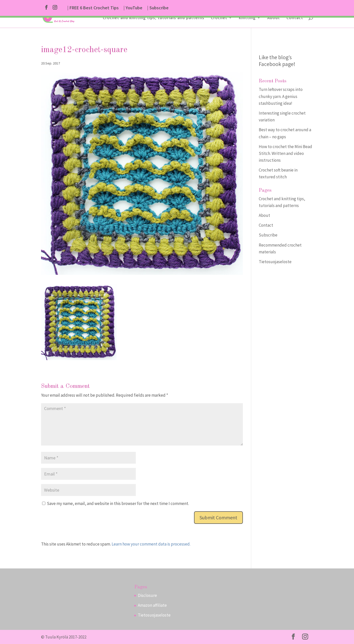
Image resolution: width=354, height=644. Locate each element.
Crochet (219, 18)
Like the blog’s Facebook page (276, 61)
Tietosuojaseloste (275, 262)
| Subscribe (158, 8)
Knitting (247, 18)
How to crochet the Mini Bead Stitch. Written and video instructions (285, 153)
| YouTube (133, 8)
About (274, 18)
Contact (295, 18)
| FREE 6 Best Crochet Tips (93, 8)
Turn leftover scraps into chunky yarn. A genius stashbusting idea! (281, 96)
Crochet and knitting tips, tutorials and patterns (154, 18)
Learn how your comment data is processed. (151, 544)
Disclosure (147, 595)
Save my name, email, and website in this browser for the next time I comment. (118, 503)
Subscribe (268, 235)
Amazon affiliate (152, 605)
